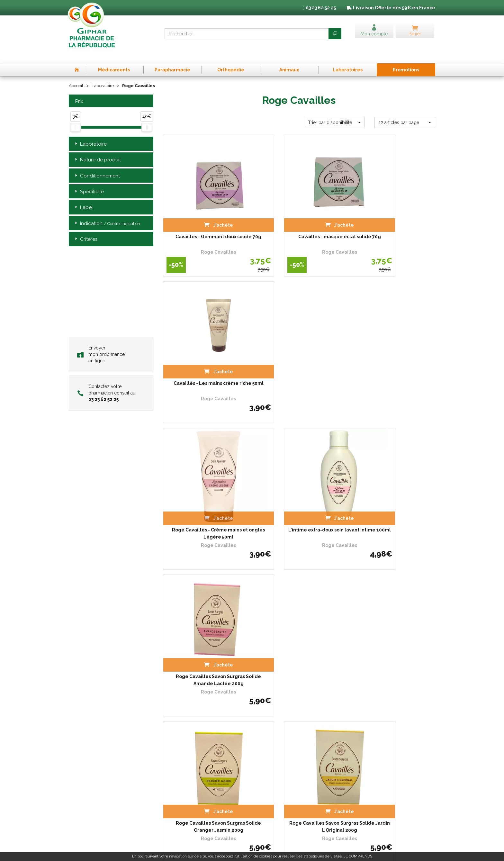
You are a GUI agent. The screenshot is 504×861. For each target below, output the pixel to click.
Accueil (76, 73)
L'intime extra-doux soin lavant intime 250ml (205, 617)
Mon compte (175, 805)
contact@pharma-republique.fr (107, 813)
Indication (107, 211)
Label (83, 196)
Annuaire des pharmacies (188, 815)
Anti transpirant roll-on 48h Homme (299, 617)
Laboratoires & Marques (185, 781)
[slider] (75, 115)
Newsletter (173, 799)
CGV (355, 746)
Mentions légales (367, 752)
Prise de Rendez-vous (184, 746)
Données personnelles (372, 758)
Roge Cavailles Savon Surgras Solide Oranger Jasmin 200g (205, 483)
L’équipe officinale (180, 758)
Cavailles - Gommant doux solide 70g (205, 215)
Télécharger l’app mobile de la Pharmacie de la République (252, 699)
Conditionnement (97, 164)
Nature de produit (97, 148)
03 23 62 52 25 (91, 803)
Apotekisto (370, 851)
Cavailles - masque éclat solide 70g (299, 215)
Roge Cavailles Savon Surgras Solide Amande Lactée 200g (393, 349)
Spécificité (89, 180)
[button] (334, 110)
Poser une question (181, 775)
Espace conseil (177, 793)
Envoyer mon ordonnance (101, 342)
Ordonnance (175, 764)
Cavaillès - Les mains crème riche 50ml (393, 215)
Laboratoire (104, 73)
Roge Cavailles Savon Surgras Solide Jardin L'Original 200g (299, 483)
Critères (85, 227)
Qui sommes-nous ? (182, 752)
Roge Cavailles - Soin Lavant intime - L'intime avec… (393, 617)
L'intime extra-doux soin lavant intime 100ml (299, 349)
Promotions (174, 787)
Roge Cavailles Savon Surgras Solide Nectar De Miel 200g (393, 483)
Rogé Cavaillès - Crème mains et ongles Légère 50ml (205, 349)
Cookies (358, 764)
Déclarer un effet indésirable (190, 770)
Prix (78, 89)
